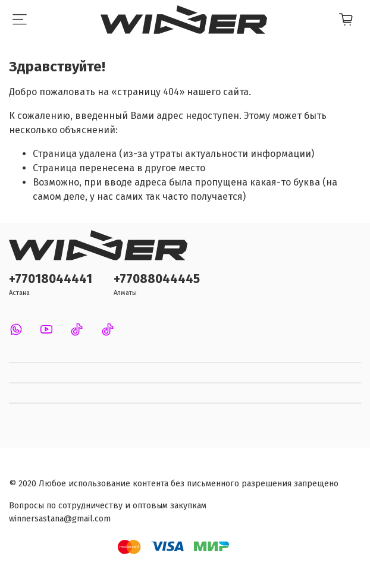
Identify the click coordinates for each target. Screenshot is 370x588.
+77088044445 (157, 279)
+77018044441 (51, 279)
